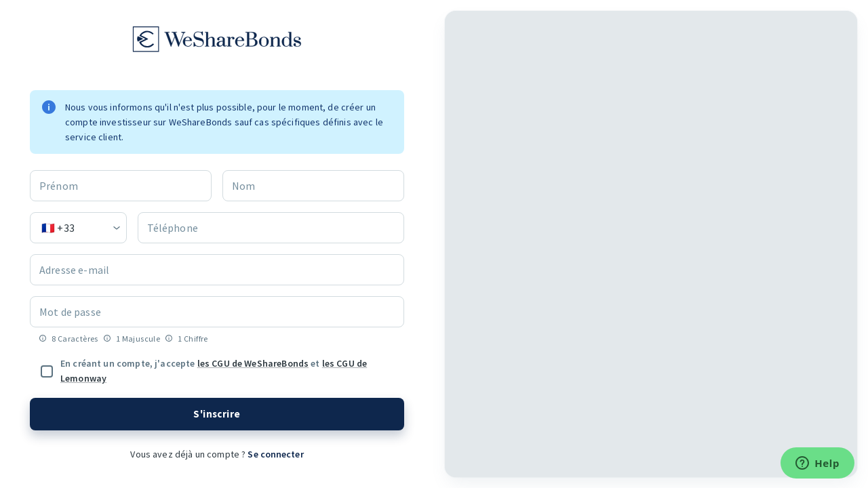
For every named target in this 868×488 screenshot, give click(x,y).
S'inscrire (217, 414)
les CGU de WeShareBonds (253, 363)
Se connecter (274, 454)
